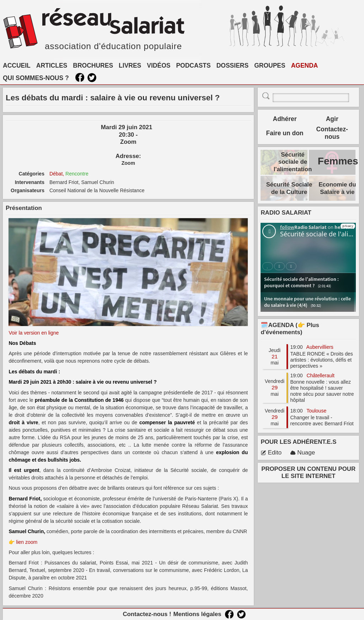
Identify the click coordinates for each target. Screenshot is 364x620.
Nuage (303, 453)
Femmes (338, 161)
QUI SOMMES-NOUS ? (36, 78)
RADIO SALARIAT (286, 213)
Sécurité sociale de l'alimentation (293, 162)
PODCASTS (193, 65)
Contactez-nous (332, 133)
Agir (332, 119)
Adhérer (285, 119)
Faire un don (285, 133)
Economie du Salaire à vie (337, 188)
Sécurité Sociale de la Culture (289, 188)
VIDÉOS (159, 65)
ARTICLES (52, 65)
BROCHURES (93, 65)
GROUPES (270, 65)
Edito (271, 453)
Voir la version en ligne (34, 333)
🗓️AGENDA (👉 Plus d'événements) (290, 329)
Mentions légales (197, 614)
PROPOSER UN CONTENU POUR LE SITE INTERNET (308, 472)
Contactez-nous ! (147, 614)
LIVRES (130, 65)
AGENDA (305, 65)
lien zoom (27, 542)
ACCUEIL (17, 65)
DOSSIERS (232, 65)
